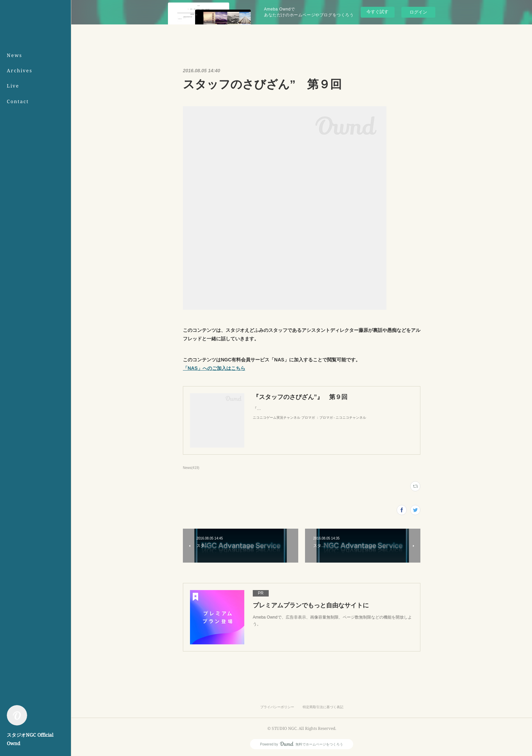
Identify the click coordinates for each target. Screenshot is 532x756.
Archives (20, 70)
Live (13, 86)
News (14, 55)
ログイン (418, 12)
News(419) (191, 468)
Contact (18, 101)
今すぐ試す (377, 12)
